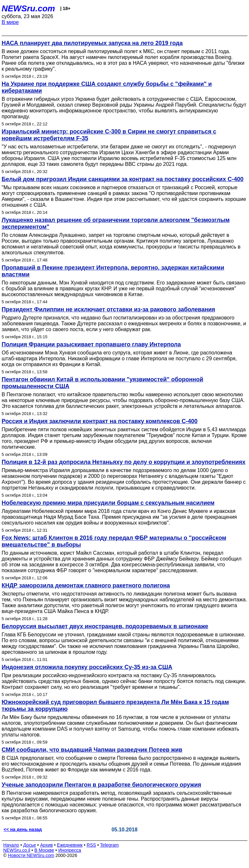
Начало (11, 845)
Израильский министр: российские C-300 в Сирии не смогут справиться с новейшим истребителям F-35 (109, 135)
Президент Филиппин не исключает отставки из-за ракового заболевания (108, 309)
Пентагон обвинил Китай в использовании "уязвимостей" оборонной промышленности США (102, 383)
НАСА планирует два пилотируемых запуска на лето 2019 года (92, 43)
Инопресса (70, 850)
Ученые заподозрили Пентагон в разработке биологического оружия (101, 785)
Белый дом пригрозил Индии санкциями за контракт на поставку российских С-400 (123, 179)
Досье (30, 845)
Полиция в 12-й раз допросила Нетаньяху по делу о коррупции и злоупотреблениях (124, 462)
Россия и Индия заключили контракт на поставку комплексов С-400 (100, 421)
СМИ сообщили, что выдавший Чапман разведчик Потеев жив (92, 750)
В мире (10, 22)
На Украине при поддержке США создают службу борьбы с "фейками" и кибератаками (107, 87)
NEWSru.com (28, 8)
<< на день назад (23, 829)
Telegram (110, 845)
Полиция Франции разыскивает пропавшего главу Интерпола (91, 344)
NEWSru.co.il (17, 850)
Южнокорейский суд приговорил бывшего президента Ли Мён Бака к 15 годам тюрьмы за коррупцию (115, 706)
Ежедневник (70, 845)
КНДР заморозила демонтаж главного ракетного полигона (86, 585)
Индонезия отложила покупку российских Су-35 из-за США (87, 667)
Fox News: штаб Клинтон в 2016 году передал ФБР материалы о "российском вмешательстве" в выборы (114, 541)
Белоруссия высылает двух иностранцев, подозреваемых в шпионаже (105, 626)
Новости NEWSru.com (31, 855)
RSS (91, 845)
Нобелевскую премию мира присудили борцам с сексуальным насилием (108, 503)
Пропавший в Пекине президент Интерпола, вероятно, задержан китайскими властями (113, 271)
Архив (47, 845)
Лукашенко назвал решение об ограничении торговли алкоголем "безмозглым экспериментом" (116, 223)
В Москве (44, 850)
